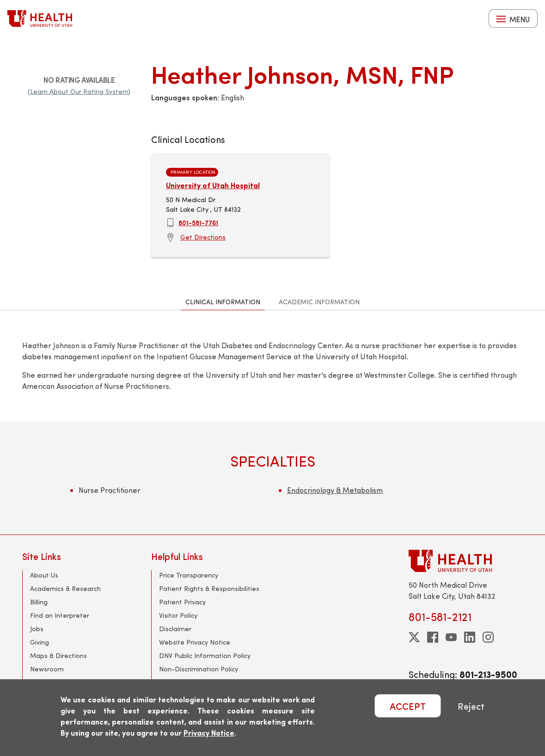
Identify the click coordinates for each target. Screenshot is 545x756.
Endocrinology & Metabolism (335, 490)
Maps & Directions (58, 655)
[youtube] (451, 637)
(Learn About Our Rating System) (79, 91)
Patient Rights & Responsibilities (209, 588)
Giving (40, 642)
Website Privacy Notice (195, 642)
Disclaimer (175, 629)
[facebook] (433, 637)
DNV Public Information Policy (205, 655)
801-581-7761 (198, 222)
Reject (471, 706)
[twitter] (414, 637)
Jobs (37, 629)
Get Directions (203, 237)
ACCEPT (408, 706)
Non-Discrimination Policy (199, 669)
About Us (44, 575)
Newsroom (47, 669)
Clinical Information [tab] (223, 302)
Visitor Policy (178, 615)
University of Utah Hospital (213, 185)
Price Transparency (189, 575)
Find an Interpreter (60, 615)
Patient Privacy (182, 602)
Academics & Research (65, 588)
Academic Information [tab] (319, 302)
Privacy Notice (209, 733)
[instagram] (488, 637)
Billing (39, 602)
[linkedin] (470, 637)
